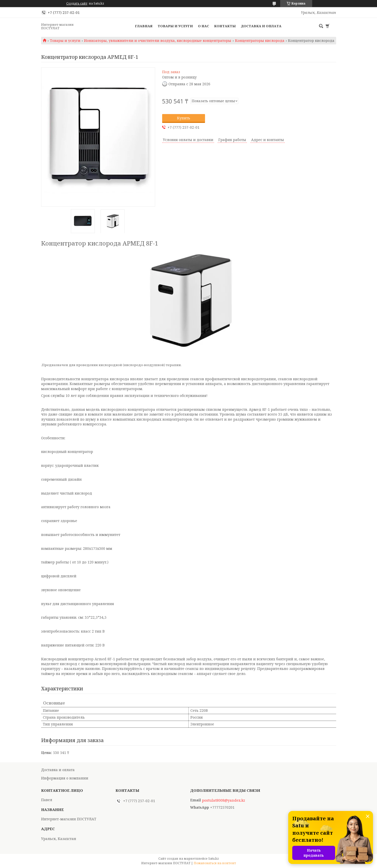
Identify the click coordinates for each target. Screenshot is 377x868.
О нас (204, 26)
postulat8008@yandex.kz (224, 800)
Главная (144, 26)
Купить (184, 118)
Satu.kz (214, 859)
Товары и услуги (175, 26)
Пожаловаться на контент (215, 863)
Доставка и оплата (261, 26)
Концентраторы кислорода (260, 41)
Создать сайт (77, 4)
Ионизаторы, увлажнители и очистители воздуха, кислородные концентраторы (158, 41)
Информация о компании (65, 778)
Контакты (225, 26)
